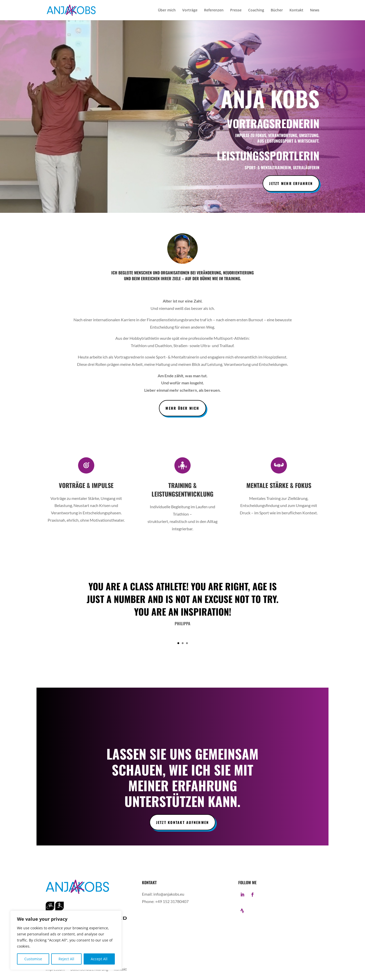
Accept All (99, 959)
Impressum (55, 970)
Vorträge (190, 10)
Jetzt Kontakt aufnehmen (183, 822)
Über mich (167, 10)
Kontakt (296, 10)
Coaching (256, 10)
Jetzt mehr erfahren (291, 183)
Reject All (66, 959)
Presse (236, 10)
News (315, 10)
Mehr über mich (182, 408)
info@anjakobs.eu (169, 894)
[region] (66, 940)
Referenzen (214, 10)
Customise (33, 959)
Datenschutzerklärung (89, 970)
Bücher (277, 10)
